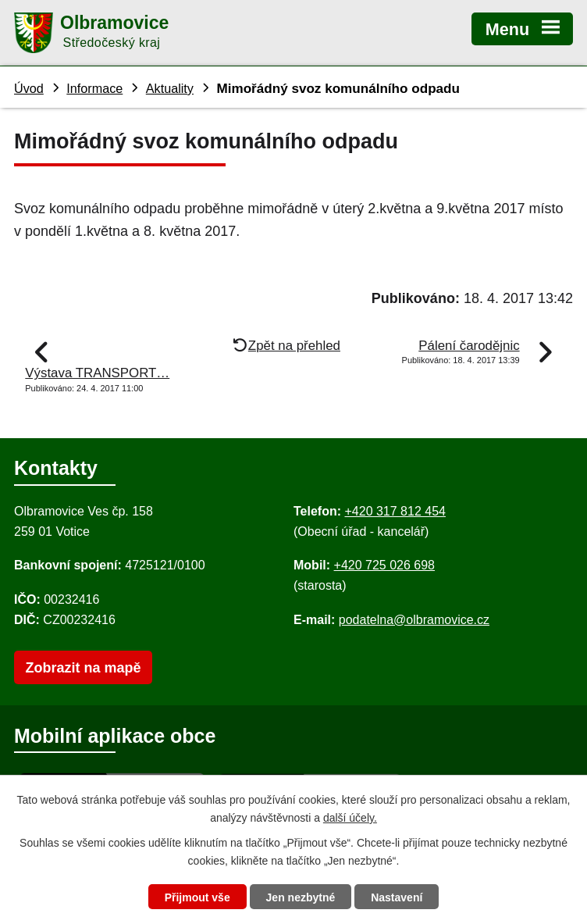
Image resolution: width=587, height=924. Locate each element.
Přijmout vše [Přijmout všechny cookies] (197, 897)
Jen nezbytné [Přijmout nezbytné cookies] (301, 897)
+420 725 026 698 (384, 565)
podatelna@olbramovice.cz (414, 620)
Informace (94, 88)
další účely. (350, 818)
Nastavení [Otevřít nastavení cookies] (397, 897)
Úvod (29, 88)
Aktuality (170, 88)
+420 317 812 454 (395, 511)
